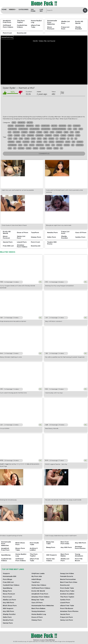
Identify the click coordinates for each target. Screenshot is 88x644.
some (19, 142)
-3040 (33, 139)
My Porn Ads (37, 576)
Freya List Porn (66, 617)
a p (10, 132)
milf (37, 126)
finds (56, 148)
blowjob (62, 126)
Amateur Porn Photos (69, 611)
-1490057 (24, 132)
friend (59, 145)
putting (21, 148)
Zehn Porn (7, 617)
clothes (26, 142)
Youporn (6, 573)
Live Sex (41, 10)
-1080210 (71, 135)
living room (23, 129)
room (35, 148)
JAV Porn (33, 10)
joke (48, 145)
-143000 (63, 135)
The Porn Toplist (67, 597)
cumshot (77, 126)
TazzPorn (36, 582)
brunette (30, 126)
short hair (45, 126)
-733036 (39, 132)
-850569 (32, 132)
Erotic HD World (38, 591)
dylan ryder (35, 129)
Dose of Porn (37, 617)
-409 (15, 139)
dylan (11, 126)
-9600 (66, 132)
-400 (75, 129)
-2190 (10, 135)
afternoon (12, 145)
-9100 (52, 132)
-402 (70, 129)
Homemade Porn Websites (43, 606)
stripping (80, 145)
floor (42, 148)
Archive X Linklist (67, 594)
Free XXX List (8, 582)
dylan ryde (46, 129)
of (15, 148)
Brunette (21, 122)
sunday (80, 142)
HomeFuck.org (7, 37)
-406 (21, 139)
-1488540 (59, 132)
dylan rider (20, 126)
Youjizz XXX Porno (52, 243)
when (49, 148)
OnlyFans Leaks (38, 573)
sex (70, 126)
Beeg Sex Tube (38, 600)
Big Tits (30, 122)
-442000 (17, 135)
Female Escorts (67, 576)
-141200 (56, 135)
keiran (67, 145)
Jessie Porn (65, 614)
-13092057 (48, 135)
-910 (72, 132)
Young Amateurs (38, 611)
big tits (54, 126)
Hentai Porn (8, 623)
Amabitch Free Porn (40, 594)
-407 (10, 139)
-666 (45, 139)
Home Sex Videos (39, 585)
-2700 (78, 135)
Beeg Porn (7, 591)
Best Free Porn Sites (69, 582)
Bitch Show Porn (10, 606)
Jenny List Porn (67, 620)
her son (16, 132)
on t (81, 129)
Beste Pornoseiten (68, 579)
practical (40, 145)
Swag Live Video (67, 573)
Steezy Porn (37, 620)
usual (52, 142)
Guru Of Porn (37, 603)
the (45, 142)
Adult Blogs (36, 579)
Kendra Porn (8, 620)
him (10, 148)
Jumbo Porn (65, 600)
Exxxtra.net (65, 585)
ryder (51, 139)
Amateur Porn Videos (41, 597)
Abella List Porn (9, 600)
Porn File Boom (67, 608)
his (53, 145)
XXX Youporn (8, 608)
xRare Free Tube (67, 606)
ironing (11, 142)
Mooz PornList (9, 594)
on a (39, 139)
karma (63, 139)
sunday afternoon (59, 129)
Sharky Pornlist (9, 614)
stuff (68, 142)
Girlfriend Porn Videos (41, 588)
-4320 (77, 132)
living (29, 148)
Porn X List (7, 597)
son (26, 145)
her (20, 145)
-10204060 (30, 135)
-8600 (46, 132)
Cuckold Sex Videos (11, 585)
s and (27, 139)
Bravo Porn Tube (67, 591)
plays (32, 145)
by (73, 145)
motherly (60, 142)
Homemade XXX (10, 576)
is (76, 139)
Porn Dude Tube (67, 588)
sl (61, 148)
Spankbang (8, 588)
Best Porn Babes (38, 608)
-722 (23, 135)
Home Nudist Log (39, 614)
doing (39, 142)
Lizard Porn (65, 603)
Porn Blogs (8, 579)
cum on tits (12, 129)
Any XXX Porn (8, 603)
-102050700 (39, 135)
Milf (14, 122)
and (33, 142)
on (73, 142)
